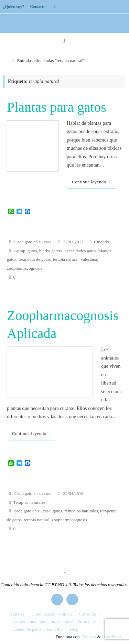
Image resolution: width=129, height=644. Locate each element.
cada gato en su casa (33, 511)
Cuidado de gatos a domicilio (36, 629)
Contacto (38, 7)
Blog (74, 629)
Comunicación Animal (52, 614)
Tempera (89, 637)
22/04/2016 (73, 493)
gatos (32, 251)
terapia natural (66, 259)
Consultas (88, 614)
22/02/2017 (73, 242)
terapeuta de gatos (35, 259)
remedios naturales (81, 511)
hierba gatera (51, 251)
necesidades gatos (80, 251)
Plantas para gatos (57, 107)
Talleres (17, 614)
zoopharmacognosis (25, 268)
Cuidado (101, 242)
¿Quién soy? (14, 7)
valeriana (89, 259)
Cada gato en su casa (33, 242)
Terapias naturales (30, 502)
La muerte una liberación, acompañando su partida (55, 622)
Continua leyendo (93, 182)
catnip (20, 251)
